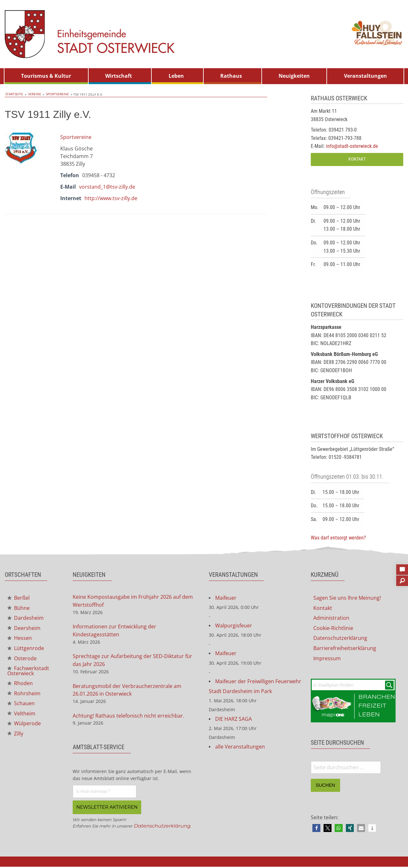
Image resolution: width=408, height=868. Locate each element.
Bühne (18, 609)
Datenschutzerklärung (163, 828)
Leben (176, 76)
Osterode (22, 660)
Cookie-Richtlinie (333, 629)
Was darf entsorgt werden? (338, 538)
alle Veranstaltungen (240, 749)
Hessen (20, 639)
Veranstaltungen (365, 76)
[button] (316, 829)
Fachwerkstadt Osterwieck (28, 673)
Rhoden (20, 685)
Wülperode (24, 727)
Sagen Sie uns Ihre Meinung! (347, 598)
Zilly (15, 737)
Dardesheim (25, 619)
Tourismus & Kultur (46, 76)
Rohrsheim (24, 696)
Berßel (18, 598)
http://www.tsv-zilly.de (111, 198)
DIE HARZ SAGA (233, 720)
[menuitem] (46, 76)
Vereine (32, 94)
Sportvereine (54, 94)
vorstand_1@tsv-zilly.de (107, 186)
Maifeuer (226, 598)
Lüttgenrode (26, 649)
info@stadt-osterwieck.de (352, 146)
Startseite (14, 94)
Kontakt (357, 159)
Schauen (21, 706)
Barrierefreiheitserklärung (345, 649)
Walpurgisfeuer (234, 626)
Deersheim (24, 629)
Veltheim (21, 716)
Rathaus (231, 76)
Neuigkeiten (294, 76)
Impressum (327, 659)
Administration (331, 618)
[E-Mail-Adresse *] (105, 793)
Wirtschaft (119, 76)
